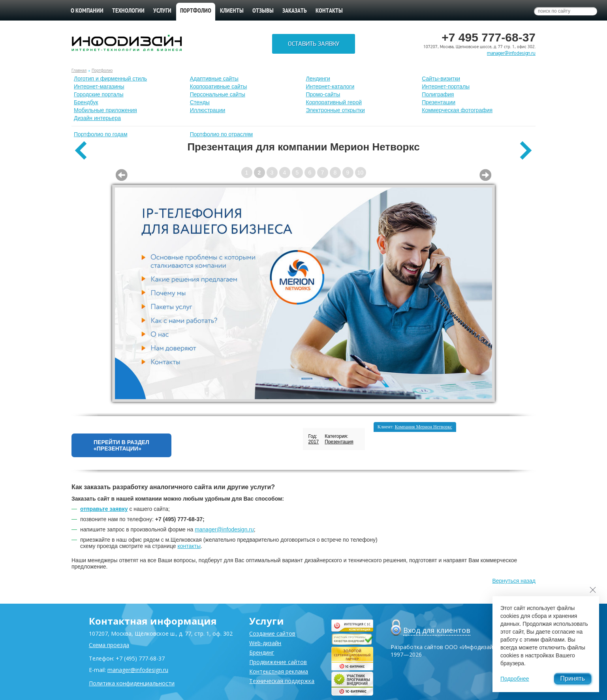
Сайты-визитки (441, 79)
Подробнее (515, 679)
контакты (189, 546)
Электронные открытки (335, 110)
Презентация (339, 442)
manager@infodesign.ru (511, 53)
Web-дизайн (265, 643)
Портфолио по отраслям (222, 134)
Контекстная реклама (279, 671)
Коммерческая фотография (457, 110)
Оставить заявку (314, 44)
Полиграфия (438, 94)
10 (361, 173)
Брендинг (262, 652)
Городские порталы (99, 94)
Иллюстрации (208, 110)
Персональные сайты (218, 94)
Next (485, 175)
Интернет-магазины (99, 86)
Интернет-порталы (446, 86)
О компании (87, 11)
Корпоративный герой (334, 102)
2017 (314, 442)
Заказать (295, 11)
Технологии (128, 11)
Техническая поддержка (282, 681)
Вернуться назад (514, 581)
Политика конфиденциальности (132, 683)
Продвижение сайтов (278, 662)
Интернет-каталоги (330, 86)
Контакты (329, 11)
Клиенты (232, 11)
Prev (122, 175)
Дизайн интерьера (97, 118)
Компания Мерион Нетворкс (424, 427)
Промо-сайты (323, 94)
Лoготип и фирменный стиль (110, 79)
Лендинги (318, 79)
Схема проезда (109, 645)
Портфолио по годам (101, 134)
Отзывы (263, 11)
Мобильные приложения (105, 110)
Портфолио (102, 70)
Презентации (439, 102)
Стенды (200, 102)
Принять (573, 678)
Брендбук (86, 102)
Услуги (162, 11)
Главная (79, 70)
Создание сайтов (272, 633)
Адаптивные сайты (214, 79)
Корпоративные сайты (219, 86)
